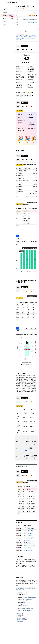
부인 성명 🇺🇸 (20, 615)
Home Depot (31, 528)
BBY (25, 533)
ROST (26, 543)
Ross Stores (31, 543)
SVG (26, 236)
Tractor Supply (31, 545)
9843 (26, 541)
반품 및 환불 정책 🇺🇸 (22, 620)
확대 (18, 226)
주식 (22, 9)
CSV (35, 236)
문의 (20, 590)
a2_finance (23, 604)
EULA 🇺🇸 (19, 617)
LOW (25, 531)
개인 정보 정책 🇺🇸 (21, 618)
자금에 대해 (30, 588)
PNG (31, 236)
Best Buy (30, 533)
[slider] (26, 451)
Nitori (29, 540)
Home (17, 9)
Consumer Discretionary (31, 20)
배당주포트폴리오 (31, 387)
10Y (21, 236)
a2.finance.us (28, 599)
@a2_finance (27, 602)
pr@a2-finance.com (28, 610)
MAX (18, 238)
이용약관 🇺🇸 (20, 621)
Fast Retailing (31, 538)
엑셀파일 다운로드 (32, 202)
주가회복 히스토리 (24, 38)
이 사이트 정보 (23, 588)
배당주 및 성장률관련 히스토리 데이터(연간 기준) (26, 36)
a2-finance (26, 606)
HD (25, 528)
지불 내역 (27, 35)
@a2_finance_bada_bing (29, 598)
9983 (26, 538)
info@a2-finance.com (27, 609)
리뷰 (23, 590)
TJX (25, 536)
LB (25, 548)
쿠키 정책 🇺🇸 (20, 613)
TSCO (26, 545)
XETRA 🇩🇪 (25, 46)
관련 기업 (32, 38)
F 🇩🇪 (31, 50)
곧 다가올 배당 (20, 35)
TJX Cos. (30, 536)
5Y (17, 236)
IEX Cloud (19, 560)
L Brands (30, 548)
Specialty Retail (33, 22)
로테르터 (30, 550)
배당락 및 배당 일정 (21, 96)
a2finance (28, 601)
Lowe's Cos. (31, 531)
